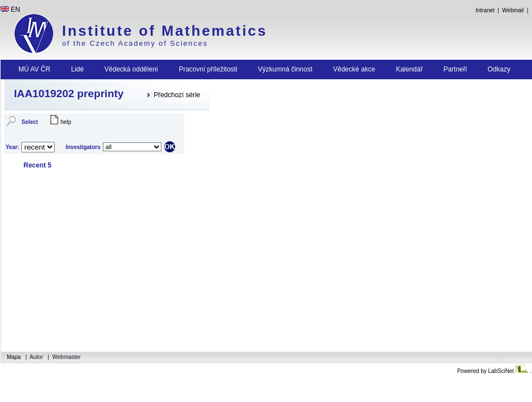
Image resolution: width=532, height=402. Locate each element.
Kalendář (409, 69)
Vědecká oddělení (131, 69)
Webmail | (517, 10)
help (66, 122)
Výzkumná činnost (285, 69)
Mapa (15, 357)
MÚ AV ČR (34, 69)
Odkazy (499, 69)
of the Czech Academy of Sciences (135, 43)
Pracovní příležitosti (208, 69)
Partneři (455, 69)
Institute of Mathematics (165, 31)
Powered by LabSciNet (493, 371)
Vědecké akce (354, 69)
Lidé (77, 69)
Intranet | (487, 10)
